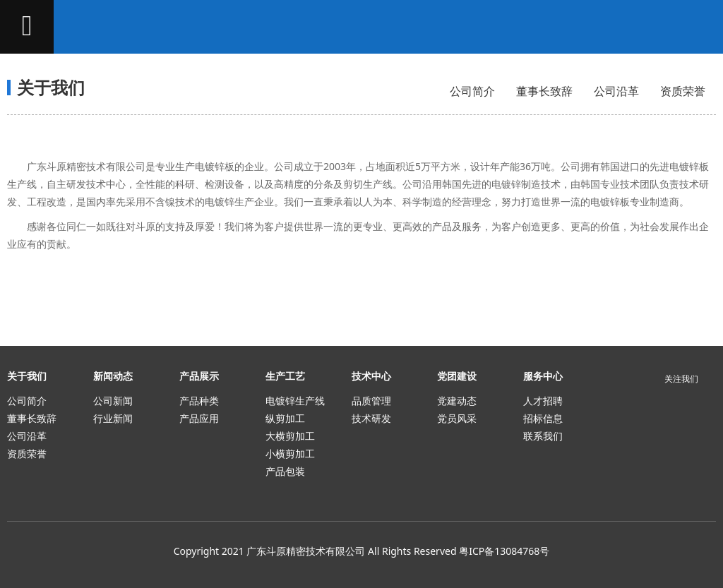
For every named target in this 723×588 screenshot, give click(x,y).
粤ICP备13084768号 (504, 551)
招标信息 (543, 418)
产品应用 (199, 418)
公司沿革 (616, 91)
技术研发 (371, 418)
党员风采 (457, 418)
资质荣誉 (683, 91)
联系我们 (543, 436)
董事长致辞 (544, 91)
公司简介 (472, 91)
